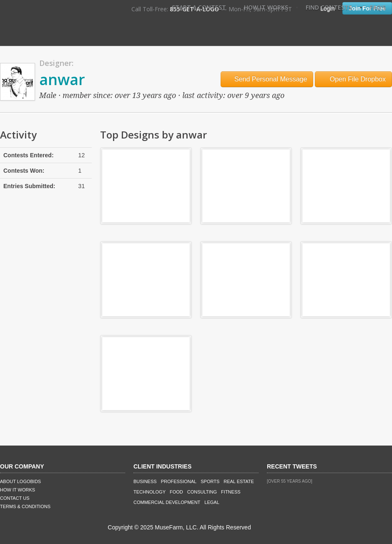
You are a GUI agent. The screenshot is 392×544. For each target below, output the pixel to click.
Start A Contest (199, 7)
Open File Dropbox (353, 79)
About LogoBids (20, 481)
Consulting (202, 492)
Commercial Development (167, 502)
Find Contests (329, 7)
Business (145, 481)
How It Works (266, 7)
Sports (210, 481)
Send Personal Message (267, 79)
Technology (150, 492)
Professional (179, 481)
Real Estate (239, 481)
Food (176, 492)
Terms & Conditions (25, 506)
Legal (212, 502)
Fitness (231, 492)
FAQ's (378, 7)
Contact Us (15, 498)
